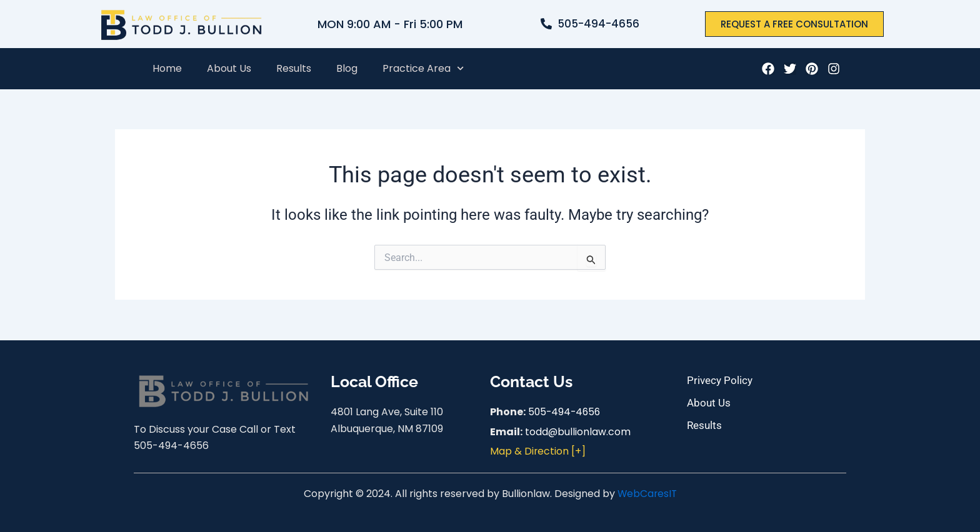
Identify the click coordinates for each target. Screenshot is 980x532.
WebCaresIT (647, 494)
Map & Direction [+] (538, 451)
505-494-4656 (566, 412)
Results (294, 68)
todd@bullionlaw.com (578, 432)
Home (167, 68)
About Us (229, 68)
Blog (347, 68)
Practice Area (423, 68)
